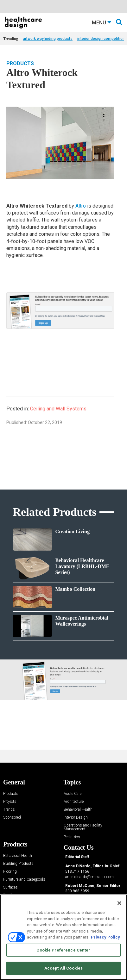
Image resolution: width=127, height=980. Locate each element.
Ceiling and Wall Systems (58, 409)
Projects (10, 802)
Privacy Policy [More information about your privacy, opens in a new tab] (105, 937)
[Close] (119, 903)
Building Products (18, 864)
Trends (9, 810)
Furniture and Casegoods (24, 880)
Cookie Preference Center (63, 950)
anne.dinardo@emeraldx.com (89, 877)
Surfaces (10, 887)
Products (20, 63)
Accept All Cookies (63, 968)
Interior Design (76, 818)
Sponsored (12, 818)
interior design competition (101, 39)
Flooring (10, 872)
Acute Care (73, 794)
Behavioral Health (78, 810)
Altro (81, 206)
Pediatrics (72, 837)
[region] (63, 937)
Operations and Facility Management (83, 827)
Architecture (74, 802)
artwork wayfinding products (48, 39)
